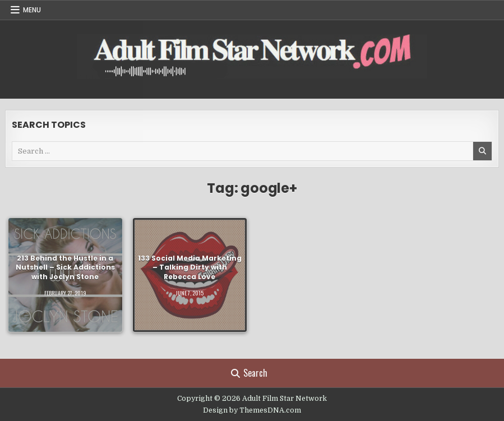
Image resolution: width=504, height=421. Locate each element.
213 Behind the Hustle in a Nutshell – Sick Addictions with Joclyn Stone (65, 268)
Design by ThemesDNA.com (252, 410)
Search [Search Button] (249, 373)
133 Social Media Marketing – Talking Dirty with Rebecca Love (190, 268)
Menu (32, 10)
